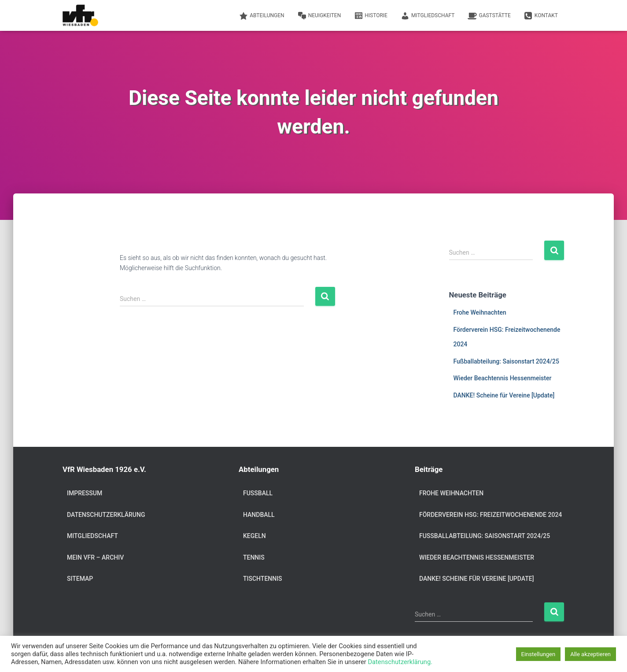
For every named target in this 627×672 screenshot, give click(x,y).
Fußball (258, 493)
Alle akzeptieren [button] (590, 654)
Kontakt (541, 16)
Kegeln (254, 536)
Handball (259, 515)
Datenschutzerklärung (106, 515)
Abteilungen (262, 16)
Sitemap (80, 579)
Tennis (254, 557)
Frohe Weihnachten (480, 312)
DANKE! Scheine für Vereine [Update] (504, 395)
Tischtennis (263, 579)
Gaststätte (489, 16)
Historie (371, 16)
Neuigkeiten (319, 16)
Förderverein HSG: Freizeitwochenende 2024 (491, 515)
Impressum (85, 493)
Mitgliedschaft (428, 16)
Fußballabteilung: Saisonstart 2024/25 (507, 361)
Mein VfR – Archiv (95, 557)
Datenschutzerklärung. (400, 662)
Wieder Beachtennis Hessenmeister (503, 378)
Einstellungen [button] (538, 654)
